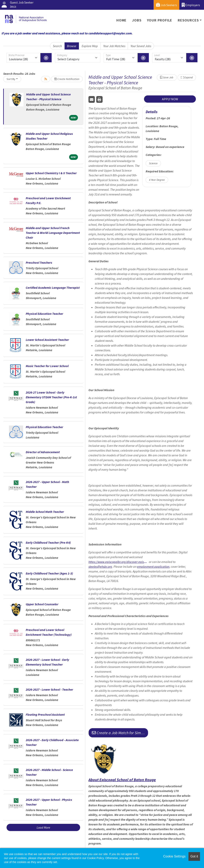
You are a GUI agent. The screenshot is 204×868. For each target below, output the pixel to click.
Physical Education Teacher (44, 314)
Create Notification (67, 79)
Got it (194, 856)
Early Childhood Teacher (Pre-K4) (48, 542)
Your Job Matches (114, 46)
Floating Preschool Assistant (45, 714)
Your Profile (160, 20)
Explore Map (90, 46)
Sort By (11, 79)
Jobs (137, 20)
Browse (72, 46)
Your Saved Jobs (141, 46)
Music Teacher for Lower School (47, 366)
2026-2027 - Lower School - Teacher (49, 689)
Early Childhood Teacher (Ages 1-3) (49, 573)
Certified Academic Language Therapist (53, 288)
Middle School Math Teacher (45, 512)
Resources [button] (188, 20)
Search (57, 46)
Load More (43, 827)
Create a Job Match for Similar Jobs (120, 733)
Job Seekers (166, 5)
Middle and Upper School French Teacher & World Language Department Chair (53, 233)
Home (121, 20)
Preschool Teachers (39, 262)
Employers (191, 5)
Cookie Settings (174, 856)
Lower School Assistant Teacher (47, 340)
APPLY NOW (170, 99)
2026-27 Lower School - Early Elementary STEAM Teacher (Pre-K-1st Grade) (51, 397)
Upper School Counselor (42, 604)
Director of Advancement (43, 452)
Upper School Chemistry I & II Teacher (51, 173)
